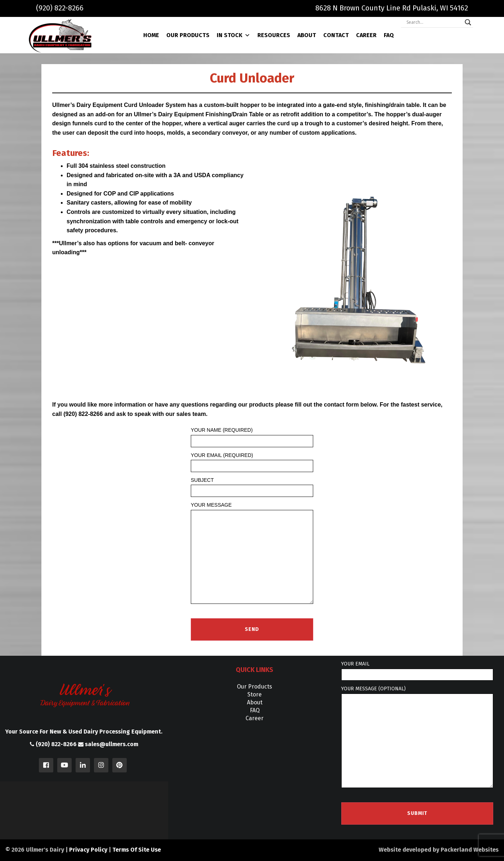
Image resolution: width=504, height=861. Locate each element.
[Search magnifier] (468, 22)
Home (151, 35)
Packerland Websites (470, 850)
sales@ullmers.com (108, 744)
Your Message (252, 553)
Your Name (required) (252, 437)
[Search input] (434, 22)
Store (255, 694)
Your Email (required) (252, 462)
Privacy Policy (88, 850)
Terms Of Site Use (137, 850)
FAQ (389, 35)
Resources (274, 35)
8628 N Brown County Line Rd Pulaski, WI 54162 (392, 8)
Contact (336, 35)
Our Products (188, 35)
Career (366, 35)
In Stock (233, 35)
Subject (252, 487)
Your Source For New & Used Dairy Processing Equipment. (84, 732)
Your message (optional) (417, 737)
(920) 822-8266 (60, 8)
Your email (417, 671)
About (307, 35)
